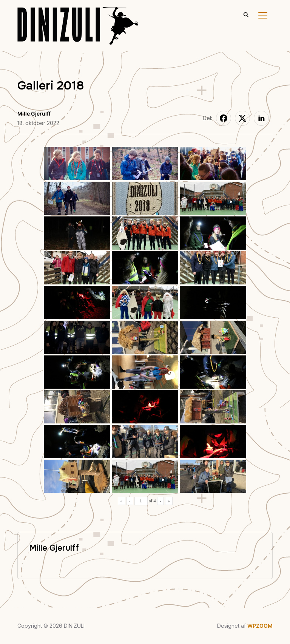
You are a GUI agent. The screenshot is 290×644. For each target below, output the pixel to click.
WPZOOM (260, 626)
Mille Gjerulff (34, 114)
